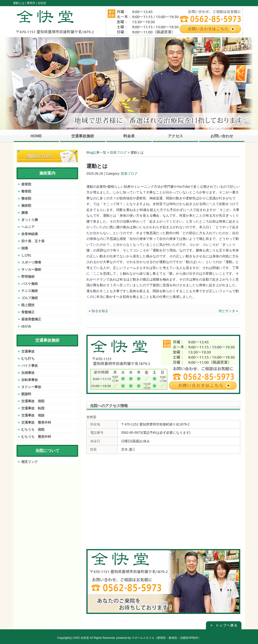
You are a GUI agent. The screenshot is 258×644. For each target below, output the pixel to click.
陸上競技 (28, 305)
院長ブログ (118, 152)
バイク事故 (30, 366)
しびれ (26, 255)
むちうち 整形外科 (36, 437)
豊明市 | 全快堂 (36, 3)
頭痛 (25, 248)
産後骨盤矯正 (31, 319)
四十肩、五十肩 (33, 241)
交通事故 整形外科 (36, 422)
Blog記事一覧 (96, 152)
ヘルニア (28, 227)
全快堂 (85, 638)
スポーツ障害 (31, 262)
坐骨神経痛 (30, 234)
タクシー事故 (31, 387)
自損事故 (28, 373)
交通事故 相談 (33, 415)
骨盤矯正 (28, 312)
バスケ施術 (30, 284)
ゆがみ (26, 326)
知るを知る (100, 311)
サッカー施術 (31, 269)
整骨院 (26, 191)
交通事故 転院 (33, 408)
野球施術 (28, 277)
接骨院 (26, 184)
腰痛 (25, 213)
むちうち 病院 (33, 429)
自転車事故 (30, 380)
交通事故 (28, 351)
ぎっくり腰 (30, 220)
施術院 (26, 206)
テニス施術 (30, 291)
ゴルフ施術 (30, 298)
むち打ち (28, 358)
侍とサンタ (227, 311)
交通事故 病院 (33, 401)
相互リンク (30, 462)
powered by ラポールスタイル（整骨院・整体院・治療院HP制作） (159, 638)
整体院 (26, 198)
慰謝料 (26, 394)
